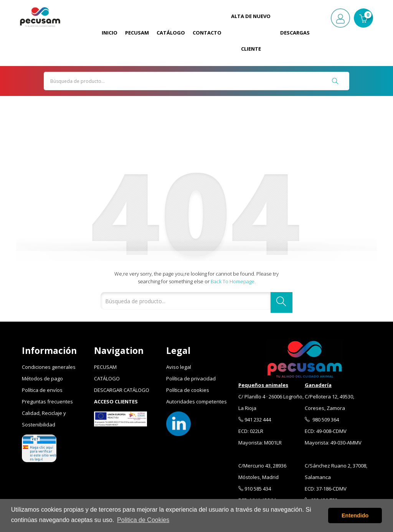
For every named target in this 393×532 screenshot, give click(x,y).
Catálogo (171, 33)
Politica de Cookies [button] (143, 520)
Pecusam (137, 33)
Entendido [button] (355, 515)
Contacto (207, 33)
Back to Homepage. (233, 281)
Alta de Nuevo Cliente (251, 32)
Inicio (110, 33)
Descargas (295, 33)
